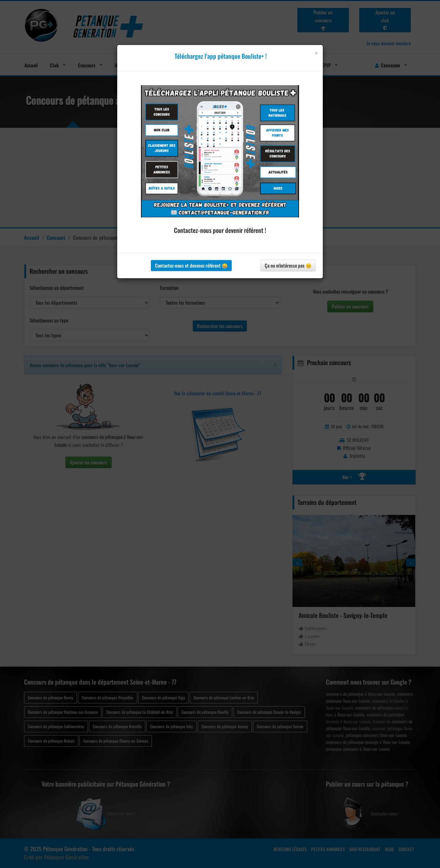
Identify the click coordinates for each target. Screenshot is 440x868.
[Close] (316, 53)
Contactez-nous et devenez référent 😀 (191, 265)
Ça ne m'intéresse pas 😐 (288, 265)
